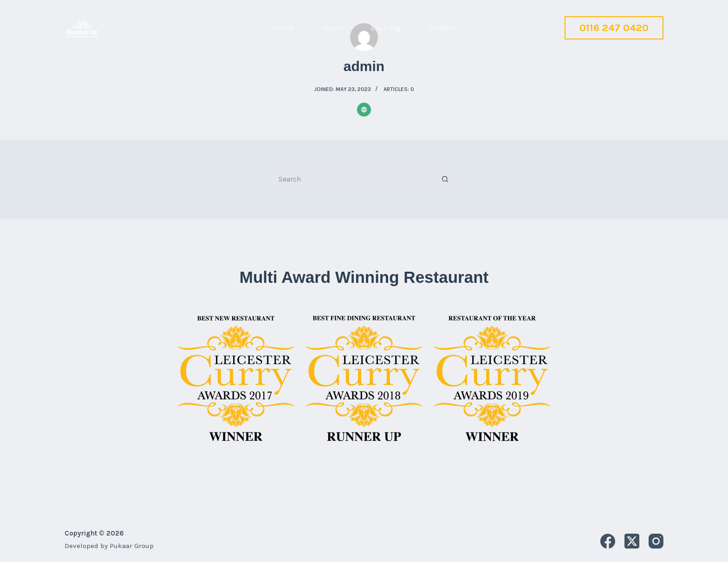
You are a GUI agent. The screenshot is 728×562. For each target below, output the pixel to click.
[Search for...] (352, 179)
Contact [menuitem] (442, 28)
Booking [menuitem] (385, 28)
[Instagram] (656, 541)
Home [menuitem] (283, 28)
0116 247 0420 (614, 28)
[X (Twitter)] (632, 541)
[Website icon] (364, 110)
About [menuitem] (332, 28)
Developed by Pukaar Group (109, 546)
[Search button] (445, 179)
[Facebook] (608, 541)
